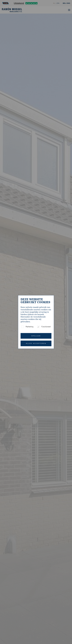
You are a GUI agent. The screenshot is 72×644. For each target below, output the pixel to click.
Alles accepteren (36, 343)
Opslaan (36, 336)
